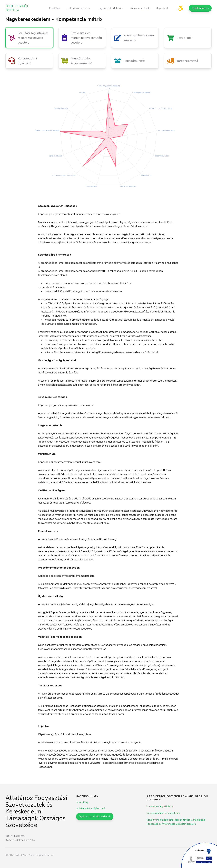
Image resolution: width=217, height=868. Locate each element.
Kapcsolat (162, 8)
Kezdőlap (55, 8)
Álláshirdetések (140, 8)
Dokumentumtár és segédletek (163, 813)
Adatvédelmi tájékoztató (90, 808)
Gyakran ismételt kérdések (95, 817)
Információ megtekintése (160, 806)
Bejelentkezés (200, 8)
